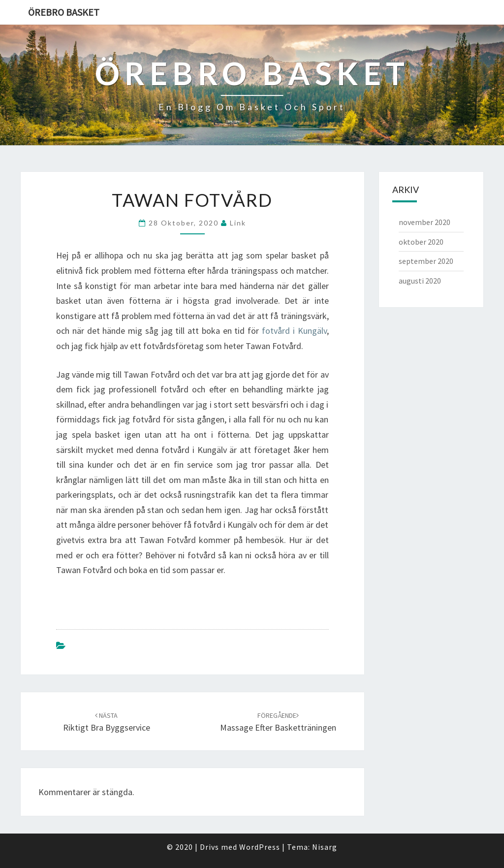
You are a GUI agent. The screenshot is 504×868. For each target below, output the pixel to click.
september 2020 (426, 261)
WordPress (260, 847)
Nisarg (325, 847)
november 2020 (425, 222)
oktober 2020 (421, 242)
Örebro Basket (64, 12)
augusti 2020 (420, 281)
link (238, 223)
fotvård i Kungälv (294, 331)
